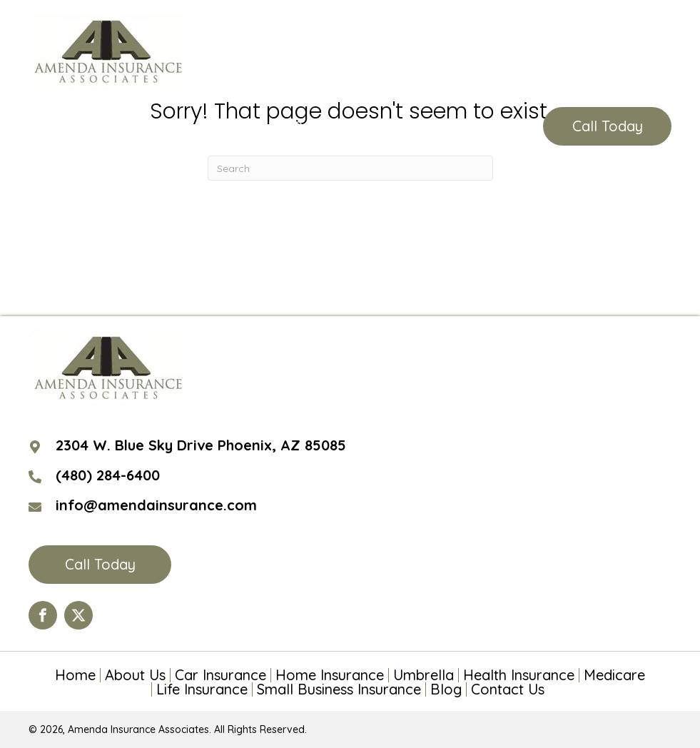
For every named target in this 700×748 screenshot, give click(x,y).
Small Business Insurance (339, 689)
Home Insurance (330, 675)
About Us (135, 675)
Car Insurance (220, 675)
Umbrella (423, 675)
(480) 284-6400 (298, 127)
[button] (607, 126)
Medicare (614, 675)
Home (75, 675)
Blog (446, 689)
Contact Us (508, 689)
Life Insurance (202, 689)
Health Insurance (519, 675)
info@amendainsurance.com (156, 505)
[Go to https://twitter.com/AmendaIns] (78, 615)
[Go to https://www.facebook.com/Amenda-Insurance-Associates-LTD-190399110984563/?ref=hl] (43, 615)
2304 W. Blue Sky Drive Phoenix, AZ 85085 (201, 445)
